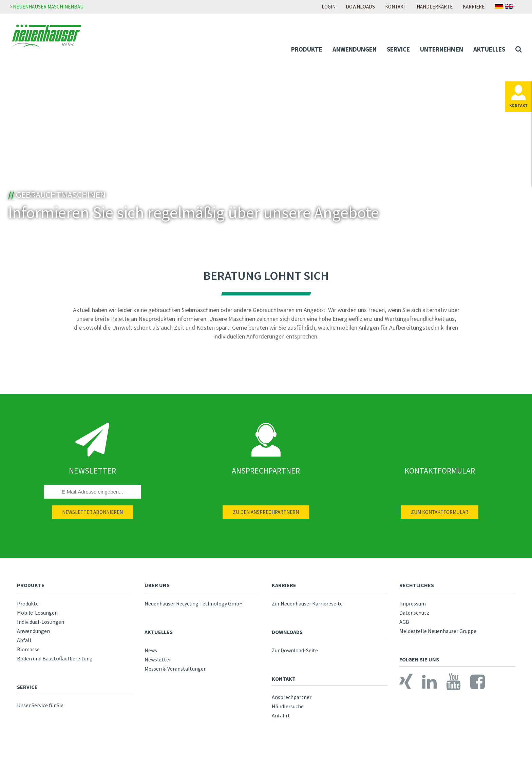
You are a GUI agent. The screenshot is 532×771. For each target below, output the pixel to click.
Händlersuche (288, 706)
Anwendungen (355, 49)
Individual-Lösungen (41, 622)
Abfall (24, 640)
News (151, 650)
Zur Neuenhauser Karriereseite (307, 603)
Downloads (360, 7)
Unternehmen (442, 49)
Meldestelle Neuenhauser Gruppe (438, 631)
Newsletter (158, 659)
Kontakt (396, 7)
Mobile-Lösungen (37, 613)
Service (398, 49)
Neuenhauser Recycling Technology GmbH (194, 603)
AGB (404, 622)
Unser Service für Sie (40, 705)
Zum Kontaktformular (440, 512)
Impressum (413, 603)
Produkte (307, 49)
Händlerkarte (435, 7)
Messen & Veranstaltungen (176, 669)
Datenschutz (414, 613)
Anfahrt (281, 715)
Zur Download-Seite (295, 650)
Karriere (474, 7)
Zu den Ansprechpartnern (266, 512)
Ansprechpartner (292, 697)
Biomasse (28, 649)
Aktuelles (489, 49)
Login (329, 7)
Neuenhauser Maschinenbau (47, 7)
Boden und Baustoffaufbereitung (55, 658)
